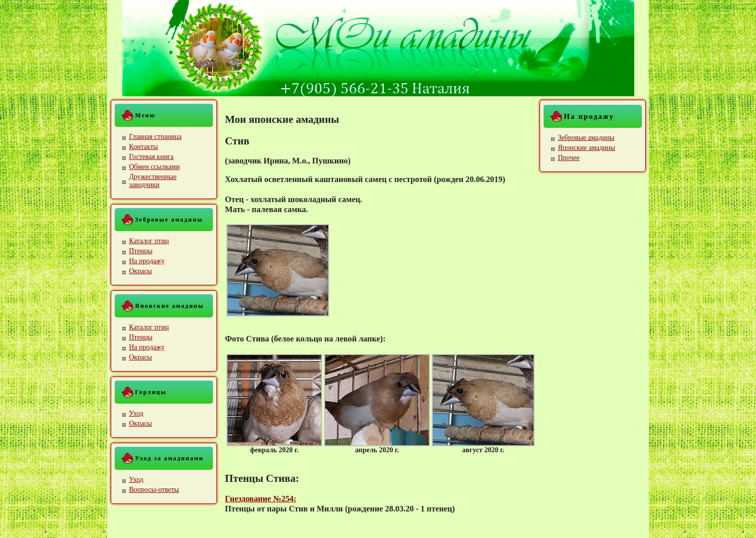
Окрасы (141, 271)
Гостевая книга (152, 157)
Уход (137, 413)
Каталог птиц (149, 241)
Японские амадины (587, 148)
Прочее (569, 158)
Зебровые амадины (586, 138)
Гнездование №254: (261, 499)
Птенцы (141, 251)
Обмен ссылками (155, 167)
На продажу (147, 261)
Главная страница (156, 137)
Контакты (144, 147)
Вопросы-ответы (154, 490)
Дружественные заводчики (153, 181)
